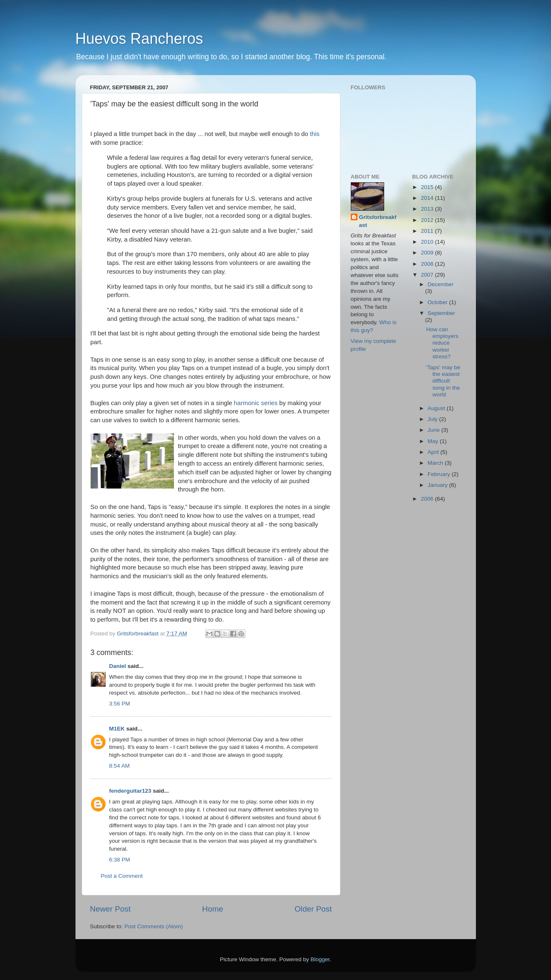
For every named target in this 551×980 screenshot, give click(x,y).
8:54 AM (120, 766)
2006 (428, 499)
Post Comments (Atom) (153, 926)
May (434, 441)
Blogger (320, 959)
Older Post (313, 909)
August (437, 408)
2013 (428, 209)
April (434, 452)
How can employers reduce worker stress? (442, 343)
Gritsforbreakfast (378, 221)
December (440, 284)
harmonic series (256, 403)
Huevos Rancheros (139, 39)
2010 (428, 242)
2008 (428, 264)
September (441, 313)
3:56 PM (120, 704)
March (436, 463)
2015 (428, 187)
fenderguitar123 (130, 791)
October (438, 302)
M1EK (117, 729)
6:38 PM (120, 860)
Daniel (118, 666)
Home (213, 909)
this (315, 134)
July (433, 419)
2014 (428, 198)
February (440, 474)
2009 (428, 253)
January (438, 485)
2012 (428, 220)
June (434, 430)
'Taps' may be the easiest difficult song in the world (443, 381)
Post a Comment (122, 876)
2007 (428, 275)
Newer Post (111, 909)
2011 (428, 231)
